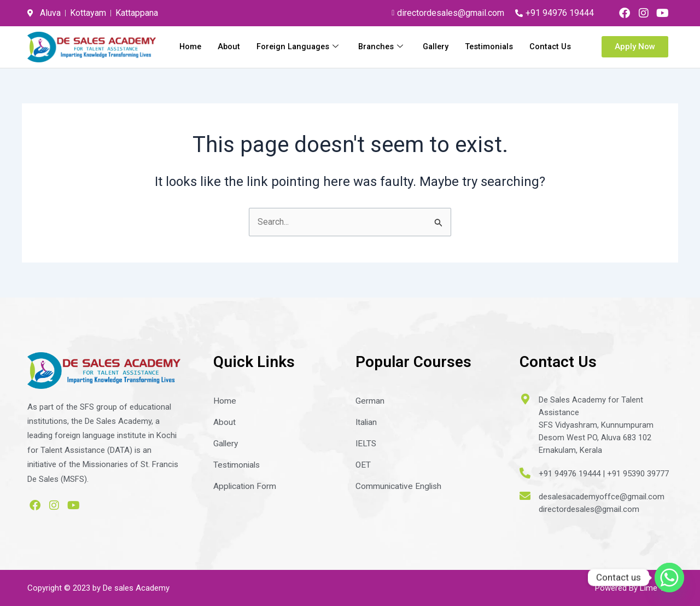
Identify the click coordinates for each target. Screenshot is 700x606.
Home (240, 46)
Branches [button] (435, 46)
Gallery (492, 46)
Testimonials (546, 46)
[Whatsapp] (669, 578)
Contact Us (550, 60)
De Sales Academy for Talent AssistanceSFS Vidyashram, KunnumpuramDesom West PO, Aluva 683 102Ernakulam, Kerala (596, 424)
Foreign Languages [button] (349, 46)
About (279, 46)
